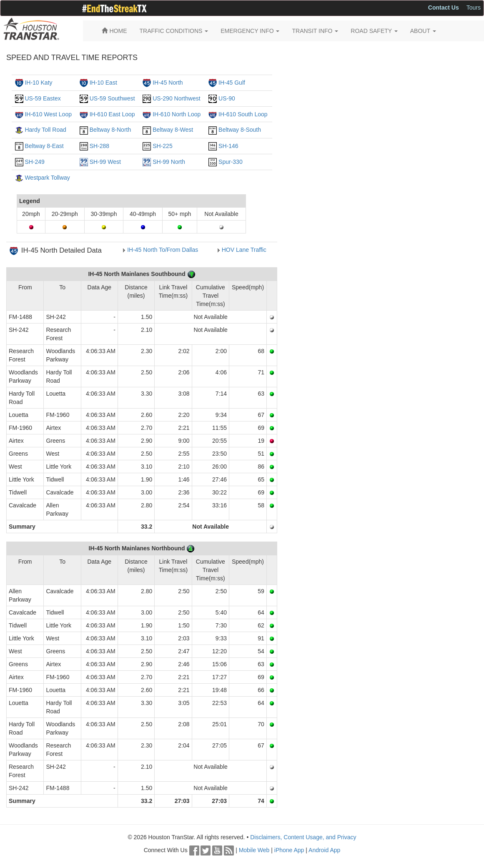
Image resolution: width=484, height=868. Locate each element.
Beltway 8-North (110, 130)
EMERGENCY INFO (250, 31)
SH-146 (228, 146)
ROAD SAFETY (374, 31)
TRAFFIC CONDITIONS (174, 31)
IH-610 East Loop (112, 114)
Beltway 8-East (44, 146)
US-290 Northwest (176, 98)
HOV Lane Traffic (244, 250)
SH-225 (162, 146)
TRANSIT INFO (315, 31)
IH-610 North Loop (177, 114)
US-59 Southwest (112, 98)
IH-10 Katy (38, 83)
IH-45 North (168, 83)
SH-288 (99, 146)
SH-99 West (105, 162)
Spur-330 (231, 162)
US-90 (227, 98)
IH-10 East (103, 83)
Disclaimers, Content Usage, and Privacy (303, 837)
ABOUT (423, 31)
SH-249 (34, 162)
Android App (324, 850)
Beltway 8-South (240, 130)
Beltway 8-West (173, 130)
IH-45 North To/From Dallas (163, 250)
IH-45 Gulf (232, 83)
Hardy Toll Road (45, 130)
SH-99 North (169, 162)
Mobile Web (254, 850)
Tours (474, 8)
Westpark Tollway (47, 178)
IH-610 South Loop (243, 114)
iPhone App (289, 850)
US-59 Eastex (43, 98)
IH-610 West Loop (48, 114)
